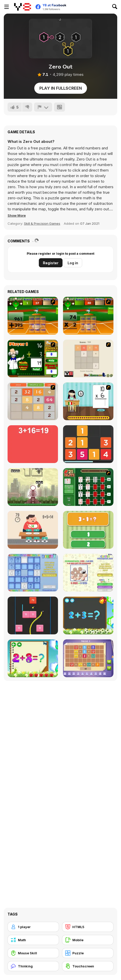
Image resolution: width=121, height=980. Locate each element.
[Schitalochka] (33, 658)
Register (51, 263)
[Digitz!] (33, 573)
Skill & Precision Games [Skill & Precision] (42, 223)
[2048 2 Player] (88, 358)
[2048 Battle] (33, 401)
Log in (73, 263)
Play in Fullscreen (61, 88)
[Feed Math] (33, 530)
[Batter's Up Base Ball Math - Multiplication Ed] (88, 316)
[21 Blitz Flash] (88, 487)
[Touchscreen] (88, 966)
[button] (17, 215)
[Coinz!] (88, 573)
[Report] (43, 107)
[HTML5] (88, 927)
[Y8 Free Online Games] (23, 7)
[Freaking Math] (33, 444)
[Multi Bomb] (33, 487)
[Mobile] (88, 940)
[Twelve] (88, 444)
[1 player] (33, 927)
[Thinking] (33, 966)
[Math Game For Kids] (88, 615)
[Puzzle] (88, 953)
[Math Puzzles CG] (88, 658)
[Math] (33, 940)
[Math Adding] (33, 358)
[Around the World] (88, 401)
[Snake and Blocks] (33, 615)
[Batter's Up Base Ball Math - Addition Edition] (33, 316)
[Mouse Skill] (33, 953)
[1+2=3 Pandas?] (88, 530)
